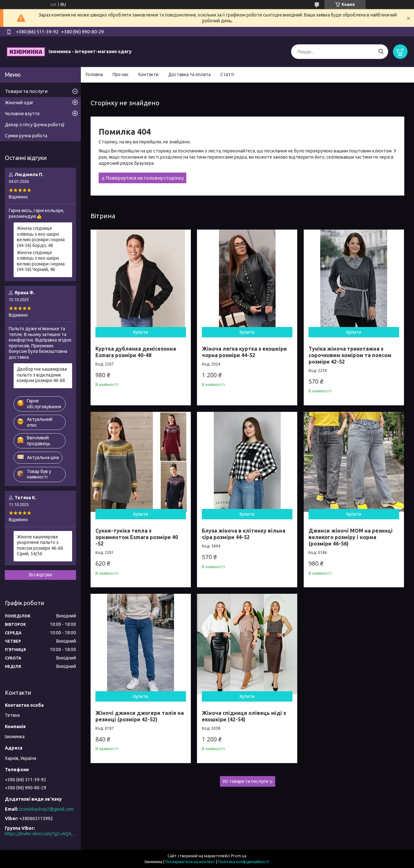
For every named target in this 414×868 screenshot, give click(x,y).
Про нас (121, 74)
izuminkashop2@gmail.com (46, 809)
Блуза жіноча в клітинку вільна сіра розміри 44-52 (244, 534)
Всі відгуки (41, 575)
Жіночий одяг (19, 103)
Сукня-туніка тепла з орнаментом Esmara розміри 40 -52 (137, 537)
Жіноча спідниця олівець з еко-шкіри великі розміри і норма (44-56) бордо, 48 (41, 237)
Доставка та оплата (189, 74)
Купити (141, 332)
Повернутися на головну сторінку (145, 178)
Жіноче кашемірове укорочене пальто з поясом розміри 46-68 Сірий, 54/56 (40, 545)
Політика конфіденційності (244, 862)
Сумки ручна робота (26, 136)
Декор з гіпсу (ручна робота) (35, 125)
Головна (94, 74)
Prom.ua (239, 856)
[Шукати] (381, 52)
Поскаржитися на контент (190, 862)
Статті (227, 74)
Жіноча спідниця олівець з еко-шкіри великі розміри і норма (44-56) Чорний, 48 (41, 261)
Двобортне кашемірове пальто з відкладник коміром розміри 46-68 (42, 375)
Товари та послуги (26, 91)
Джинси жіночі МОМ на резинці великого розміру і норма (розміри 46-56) (351, 537)
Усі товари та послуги (245, 781)
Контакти (148, 74)
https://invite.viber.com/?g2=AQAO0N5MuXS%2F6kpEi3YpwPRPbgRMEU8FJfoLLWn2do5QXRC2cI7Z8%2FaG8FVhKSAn (40, 834)
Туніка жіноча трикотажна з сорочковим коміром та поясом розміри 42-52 (350, 355)
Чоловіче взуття (22, 114)
